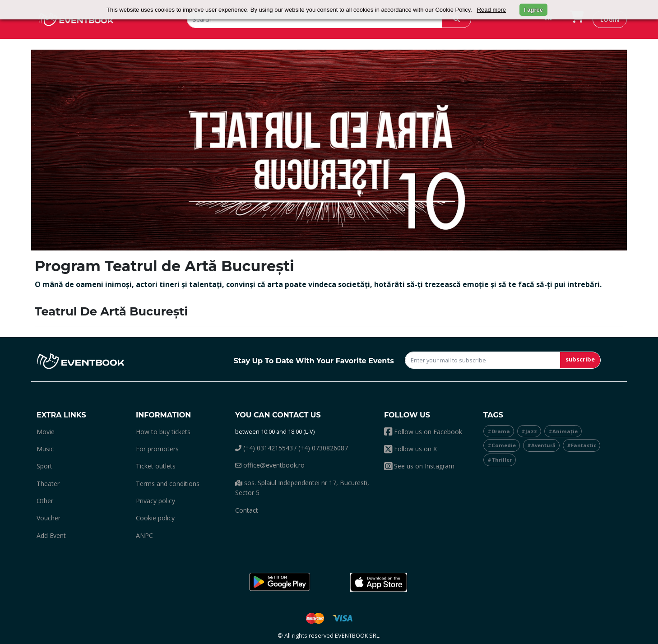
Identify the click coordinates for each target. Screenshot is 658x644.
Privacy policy (155, 501)
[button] (279, 582)
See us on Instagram (419, 466)
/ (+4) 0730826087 (321, 448)
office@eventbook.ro (270, 465)
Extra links (61, 415)
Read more (491, 10)
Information (163, 415)
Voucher (49, 518)
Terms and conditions (168, 484)
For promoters (157, 449)
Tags (493, 415)
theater (48, 484)
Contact (247, 510)
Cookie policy (155, 518)
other (45, 501)
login (610, 19)
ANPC (144, 535)
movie (46, 432)
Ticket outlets (156, 466)
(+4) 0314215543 (264, 448)
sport (44, 466)
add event (51, 535)
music (45, 449)
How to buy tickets (163, 432)
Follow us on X (410, 449)
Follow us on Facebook (423, 432)
